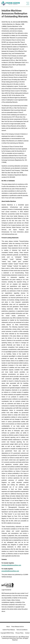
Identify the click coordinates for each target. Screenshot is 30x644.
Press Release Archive (18, 627)
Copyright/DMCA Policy (7, 633)
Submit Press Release (9, 630)
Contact (27, 633)
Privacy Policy (19, 633)
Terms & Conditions (22, 630)
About (8, 627)
